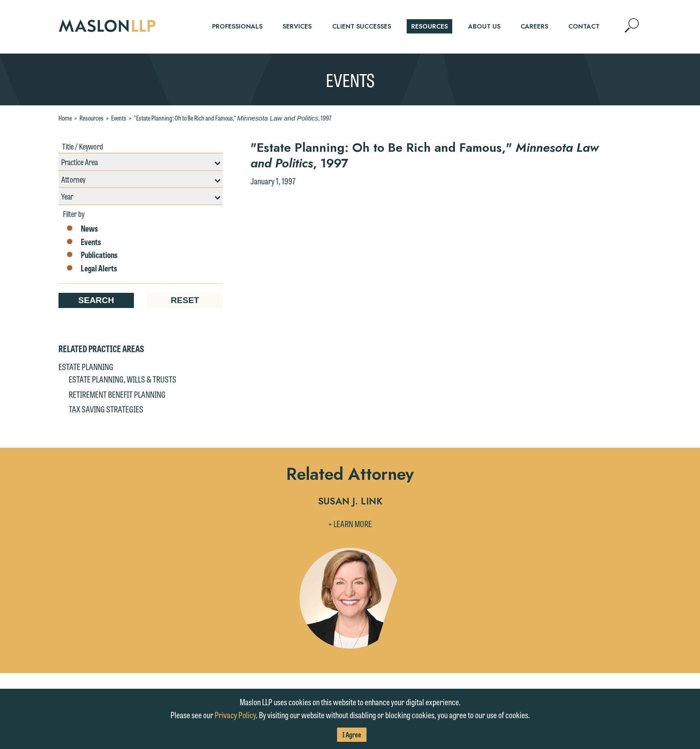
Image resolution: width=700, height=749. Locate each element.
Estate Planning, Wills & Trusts (123, 379)
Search (96, 300)
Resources (92, 118)
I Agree (352, 734)
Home (65, 118)
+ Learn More (350, 524)
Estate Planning (86, 366)
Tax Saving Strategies (106, 409)
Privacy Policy (235, 715)
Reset (185, 300)
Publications (91, 255)
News (81, 229)
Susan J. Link (350, 502)
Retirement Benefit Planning (117, 394)
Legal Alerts (91, 268)
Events (119, 118)
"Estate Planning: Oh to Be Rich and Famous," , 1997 (233, 118)
